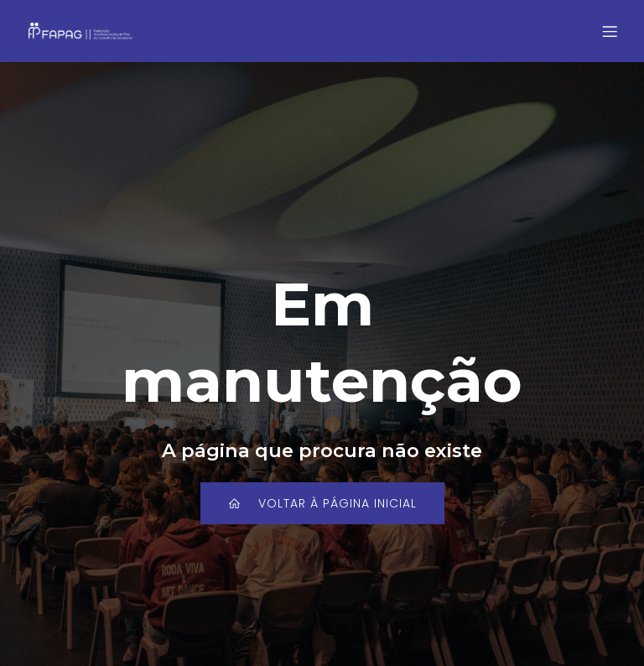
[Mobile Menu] (610, 31)
